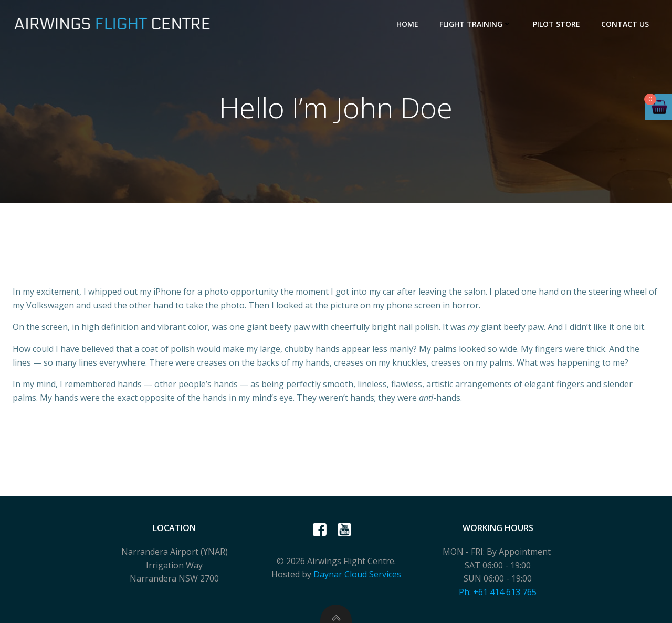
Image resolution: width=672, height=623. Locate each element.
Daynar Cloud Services (357, 574)
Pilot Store (556, 24)
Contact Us (625, 24)
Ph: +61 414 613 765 (498, 592)
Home (407, 24)
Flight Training (476, 24)
